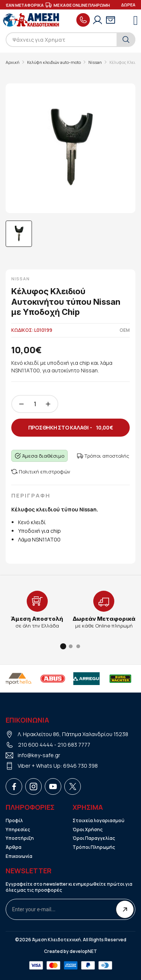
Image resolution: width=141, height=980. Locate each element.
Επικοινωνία (19, 856)
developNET (83, 951)
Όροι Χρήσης (88, 830)
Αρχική (13, 62)
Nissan (95, 62)
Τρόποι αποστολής (103, 456)
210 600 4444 (36, 745)
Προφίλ (14, 821)
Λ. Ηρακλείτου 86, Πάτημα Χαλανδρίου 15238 (73, 734)
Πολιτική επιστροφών (41, 472)
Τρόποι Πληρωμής (94, 847)
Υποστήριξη (20, 838)
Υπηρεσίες (18, 830)
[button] (63, 646)
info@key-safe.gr (39, 755)
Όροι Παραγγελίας (94, 838)
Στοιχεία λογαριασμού (99, 821)
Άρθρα (14, 847)
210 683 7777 (74, 745)
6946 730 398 (80, 766)
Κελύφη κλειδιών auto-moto (54, 62)
